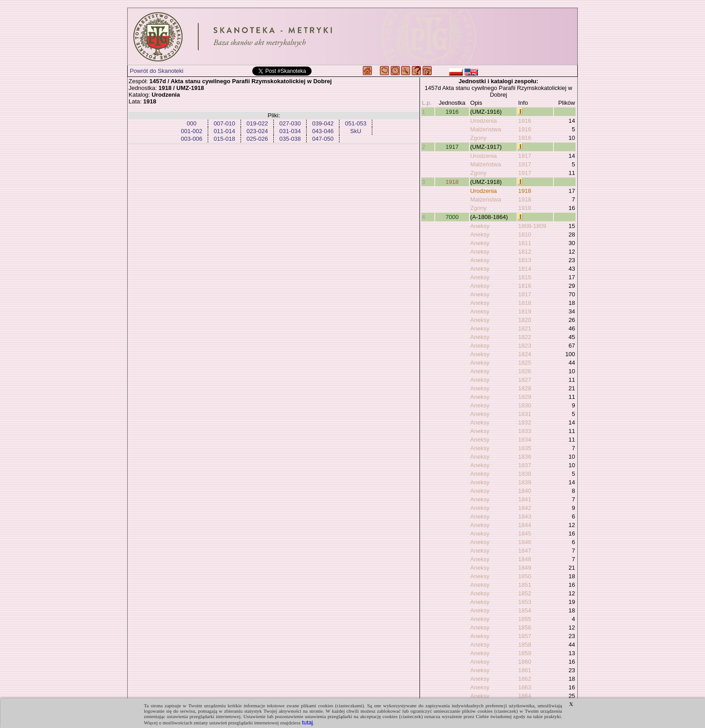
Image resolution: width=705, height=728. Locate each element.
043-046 (323, 131)
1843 (524, 516)
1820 (524, 320)
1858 (524, 645)
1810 (524, 234)
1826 (524, 371)
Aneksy (480, 226)
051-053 (356, 123)
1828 (524, 388)
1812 (524, 252)
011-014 (224, 131)
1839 (524, 482)
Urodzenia (484, 121)
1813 (524, 260)
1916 (452, 112)
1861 (524, 670)
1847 (524, 551)
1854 (524, 610)
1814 (524, 269)
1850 (524, 576)
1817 (524, 294)
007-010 (224, 123)
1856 (524, 628)
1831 (524, 414)
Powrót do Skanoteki (157, 71)
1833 (524, 431)
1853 (524, 602)
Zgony (478, 138)
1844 (524, 525)
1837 (524, 465)
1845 (524, 534)
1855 (524, 619)
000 (192, 123)
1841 (524, 499)
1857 (524, 636)
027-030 (290, 123)
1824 (524, 354)
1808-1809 (532, 226)
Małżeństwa (486, 129)
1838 (524, 474)
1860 (524, 662)
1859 (524, 653)
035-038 (290, 139)
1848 (524, 559)
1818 (524, 303)
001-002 (192, 131)
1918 (452, 182)
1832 (524, 422)
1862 (524, 679)
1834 (524, 440)
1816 (524, 286)
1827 (524, 380)
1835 (524, 448)
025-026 (257, 139)
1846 (524, 542)
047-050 (323, 139)
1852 (524, 593)
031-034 (290, 131)
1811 (524, 243)
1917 (452, 147)
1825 (524, 363)
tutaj (307, 722)
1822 (524, 337)
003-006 (192, 139)
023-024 (257, 131)
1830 (524, 405)
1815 (524, 277)
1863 (524, 687)
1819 (524, 311)
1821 (524, 328)
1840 (524, 491)
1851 (524, 585)
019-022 (257, 123)
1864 (524, 696)
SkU (356, 131)
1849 (524, 568)
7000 (452, 217)
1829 (524, 397)
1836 (524, 457)
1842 (524, 508)
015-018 (224, 139)
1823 (524, 346)
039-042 (323, 123)
